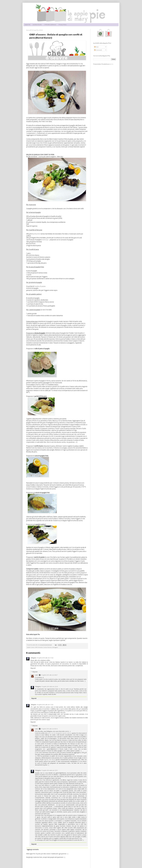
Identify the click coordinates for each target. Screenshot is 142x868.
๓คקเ (37, 675)
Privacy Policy (63, 25)
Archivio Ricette (37, 25)
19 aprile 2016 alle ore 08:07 (49, 675)
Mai (79, 64)
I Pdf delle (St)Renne (50, 25)
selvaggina (55, 647)
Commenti (98, 50)
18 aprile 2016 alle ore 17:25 (45, 705)
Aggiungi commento (33, 849)
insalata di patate (40, 286)
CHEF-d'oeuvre (39, 647)
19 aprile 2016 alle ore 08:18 (49, 729)
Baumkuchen (36, 234)
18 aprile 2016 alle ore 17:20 (45, 658)
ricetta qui (45, 240)
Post (96, 47)
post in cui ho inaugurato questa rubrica (59, 733)
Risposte (35, 672)
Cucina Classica (47, 647)
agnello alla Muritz (50, 760)
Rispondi (33, 668)
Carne (33, 647)
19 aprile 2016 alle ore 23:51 (50, 770)
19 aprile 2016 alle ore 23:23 (50, 687)
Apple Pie (27, 25)
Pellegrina (33, 658)
